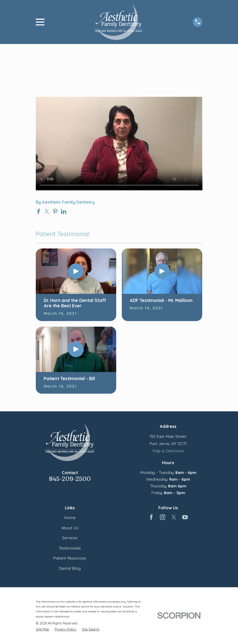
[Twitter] (174, 517)
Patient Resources (70, 558)
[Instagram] (163, 517)
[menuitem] (43, 629)
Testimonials (70, 548)
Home (70, 518)
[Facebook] (151, 517)
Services (70, 538)
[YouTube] (185, 517)
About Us (70, 528)
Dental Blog (70, 568)
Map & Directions (168, 451)
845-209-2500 (70, 479)
